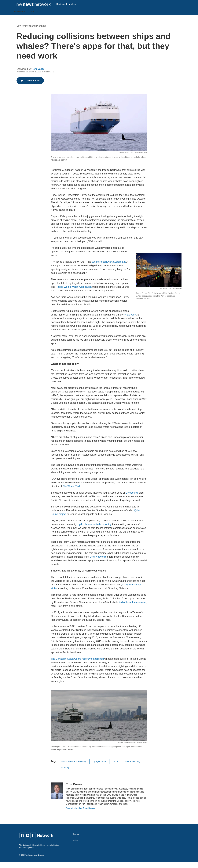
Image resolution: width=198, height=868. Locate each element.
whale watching (133, 768)
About (35, 18)
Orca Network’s (98, 563)
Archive (76, 846)
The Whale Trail (71, 492)
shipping (65, 774)
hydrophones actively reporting (95, 530)
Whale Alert (130, 321)
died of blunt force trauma (132, 608)
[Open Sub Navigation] (27, 18)
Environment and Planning (31, 32)
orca (116, 768)
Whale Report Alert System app (109, 268)
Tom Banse (38, 75)
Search (76, 840)
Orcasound (132, 499)
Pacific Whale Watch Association (74, 293)
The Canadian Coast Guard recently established (77, 665)
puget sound (101, 768)
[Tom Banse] (57, 797)
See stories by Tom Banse (81, 814)
